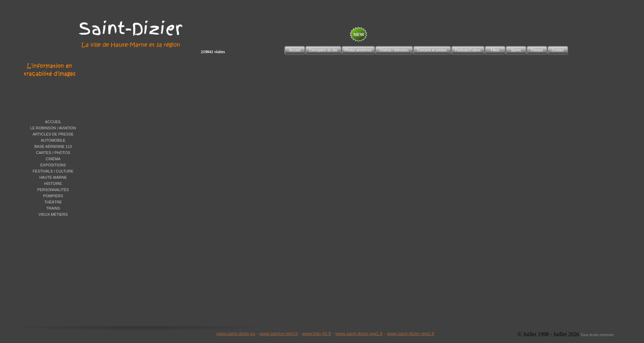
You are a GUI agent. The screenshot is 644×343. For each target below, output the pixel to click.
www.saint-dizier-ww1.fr (359, 334)
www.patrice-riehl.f (278, 334)
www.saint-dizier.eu (236, 334)
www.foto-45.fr (317, 334)
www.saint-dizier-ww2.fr (411, 334)
